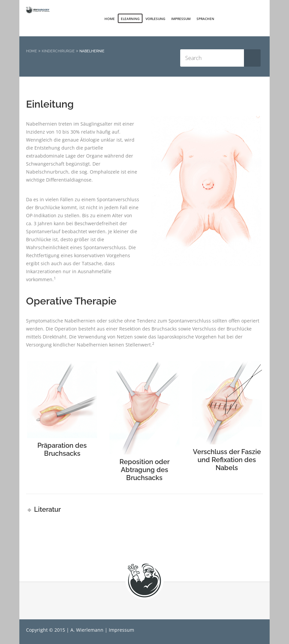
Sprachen (205, 19)
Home (110, 19)
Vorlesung (155, 19)
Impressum (181, 19)
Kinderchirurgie (58, 51)
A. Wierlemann (87, 630)
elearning (130, 19)
